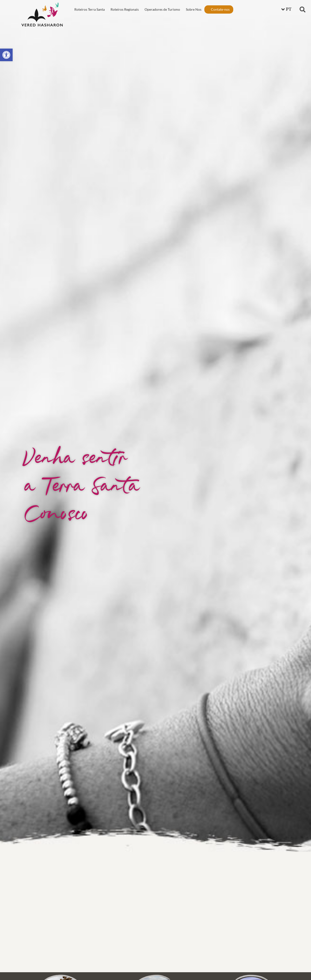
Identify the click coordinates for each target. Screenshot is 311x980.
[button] (302, 9)
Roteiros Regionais (125, 9)
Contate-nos (220, 9)
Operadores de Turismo (162, 9)
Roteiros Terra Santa (90, 9)
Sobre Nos (194, 9)
